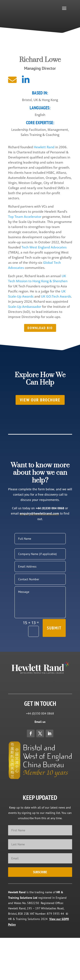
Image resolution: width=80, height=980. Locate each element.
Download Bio (40, 328)
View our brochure (40, 400)
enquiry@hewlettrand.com (39, 513)
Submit (54, 628)
